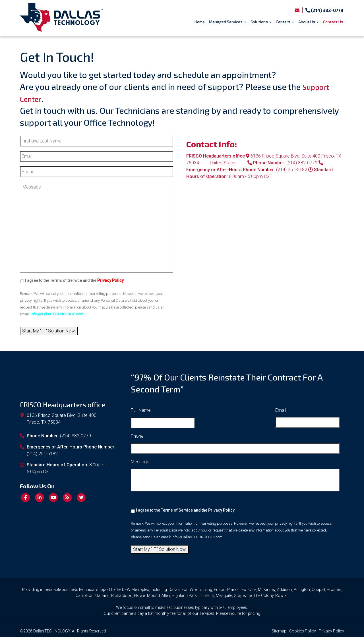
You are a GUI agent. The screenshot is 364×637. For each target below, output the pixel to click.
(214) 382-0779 (324, 10)
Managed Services (228, 22)
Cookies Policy (303, 631)
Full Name (141, 410)
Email (281, 410)
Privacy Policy (221, 510)
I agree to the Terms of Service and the (74, 280)
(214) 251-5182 (292, 170)
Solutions (261, 22)
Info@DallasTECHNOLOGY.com (197, 537)
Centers (285, 22)
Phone (137, 436)
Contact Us (333, 22)
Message (140, 462)
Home (200, 22)
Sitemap (279, 631)
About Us (309, 22)
